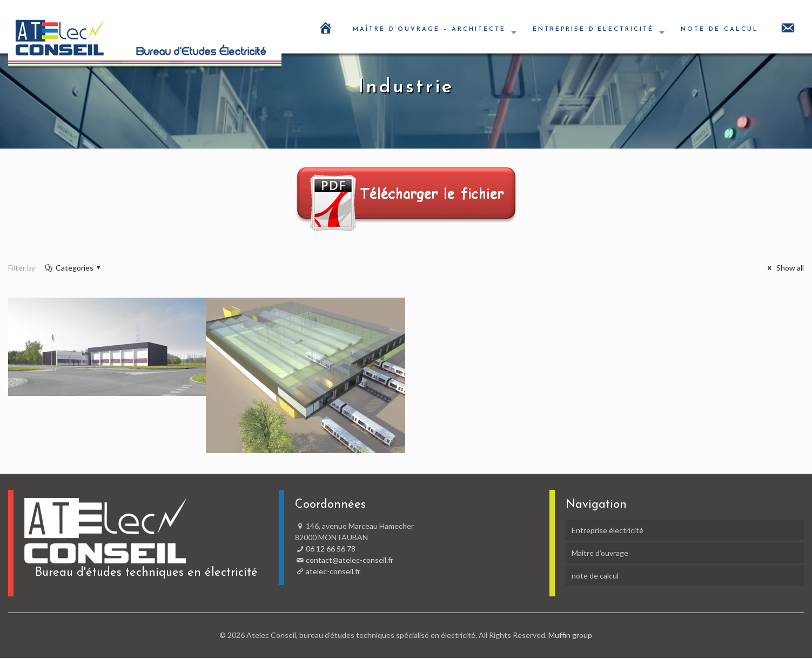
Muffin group (570, 635)
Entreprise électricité (608, 530)
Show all (784, 268)
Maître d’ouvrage (600, 553)
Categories (73, 268)
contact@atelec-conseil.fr (350, 560)
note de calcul (595, 576)
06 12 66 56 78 (331, 549)
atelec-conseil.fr (333, 571)
